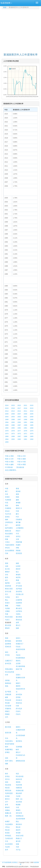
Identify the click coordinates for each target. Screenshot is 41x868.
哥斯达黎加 (9, 669)
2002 (19, 417)
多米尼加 (19, 694)
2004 (7, 417)
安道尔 (7, 603)
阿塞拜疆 (19, 542)
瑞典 (17, 628)
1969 (7, 436)
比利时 (18, 566)
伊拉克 (7, 548)
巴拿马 (18, 711)
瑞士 (17, 572)
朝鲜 (7, 520)
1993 (13, 422)
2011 (25, 411)
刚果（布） (9, 816)
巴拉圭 (18, 647)
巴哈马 (18, 714)
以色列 (7, 536)
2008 (13, 414)
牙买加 (7, 655)
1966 (25, 436)
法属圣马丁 (9, 661)
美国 (7, 638)
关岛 (7, 738)
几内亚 (18, 796)
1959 (7, 442)
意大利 (7, 569)
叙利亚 (18, 525)
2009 (7, 414)
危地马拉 (19, 703)
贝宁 (7, 802)
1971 (25, 434)
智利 (7, 652)
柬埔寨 (18, 503)
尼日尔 (7, 779)
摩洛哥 (7, 807)
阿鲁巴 (7, 711)
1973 (13, 434)
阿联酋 (18, 551)
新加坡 (18, 491)
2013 (13, 411)
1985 (32, 425)
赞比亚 (18, 827)
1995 (32, 419)
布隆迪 (7, 810)
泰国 (17, 494)
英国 (7, 563)
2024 (7, 405)
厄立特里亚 (9, 844)
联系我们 (15, 862)
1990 (32, 422)
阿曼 (7, 539)
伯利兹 (7, 680)
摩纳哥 (7, 628)
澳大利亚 (8, 727)
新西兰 (18, 727)
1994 (7, 422)
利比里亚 (8, 785)
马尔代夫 (8, 514)
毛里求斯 (19, 785)
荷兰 (17, 597)
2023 (13, 405)
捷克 (7, 577)
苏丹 (7, 850)
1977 (19, 431)
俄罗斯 (7, 583)
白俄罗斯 (19, 600)
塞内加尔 (19, 824)
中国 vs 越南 (9, 464)
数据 (5, 7)
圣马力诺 (8, 591)
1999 (7, 419)
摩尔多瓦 (19, 608)
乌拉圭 (18, 655)
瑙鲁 (7, 764)
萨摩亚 (7, 752)
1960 (32, 439)
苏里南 (18, 697)
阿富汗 (18, 531)
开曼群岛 (8, 709)
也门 (7, 525)
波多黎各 (8, 644)
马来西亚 (8, 500)
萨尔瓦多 (19, 709)
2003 (13, 417)
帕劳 (17, 750)
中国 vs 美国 (9, 456)
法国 (7, 566)
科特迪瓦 (8, 836)
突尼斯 (18, 833)
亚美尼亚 (19, 553)
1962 (19, 439)
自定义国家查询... (11, 470)
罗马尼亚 (19, 586)
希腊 (17, 580)
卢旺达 (7, 827)
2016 (25, 408)
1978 (13, 431)
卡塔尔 (7, 542)
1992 (19, 422)
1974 (7, 434)
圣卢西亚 (8, 692)
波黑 (17, 622)
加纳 (7, 782)
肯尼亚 (7, 833)
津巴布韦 (19, 813)
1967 (19, 436)
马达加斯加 (9, 824)
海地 (7, 686)
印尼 (7, 503)
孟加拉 (7, 517)
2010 (32, 411)
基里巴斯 (8, 733)
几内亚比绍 (9, 838)
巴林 (7, 553)
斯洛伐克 (19, 620)
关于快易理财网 (7, 862)
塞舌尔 (7, 799)
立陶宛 (7, 611)
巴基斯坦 (8, 508)
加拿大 (18, 638)
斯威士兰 (19, 838)
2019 (7, 408)
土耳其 (18, 583)
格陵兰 (18, 683)
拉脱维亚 (19, 603)
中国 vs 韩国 (22, 464)
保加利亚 (8, 586)
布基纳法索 (20, 790)
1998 (13, 419)
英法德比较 (20, 467)
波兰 (7, 580)
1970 (32, 434)
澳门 (7, 491)
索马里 (18, 841)
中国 (7, 489)
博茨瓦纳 (8, 790)
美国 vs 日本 (9, 459)
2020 (32, 405)
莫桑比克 (8, 813)
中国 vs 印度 (22, 462)
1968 (13, 436)
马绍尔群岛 (9, 741)
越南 (17, 500)
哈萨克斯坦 (9, 528)
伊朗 (17, 548)
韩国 (17, 497)
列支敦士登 (20, 594)
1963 (13, 439)
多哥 (7, 805)
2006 (25, 414)
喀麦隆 (18, 805)
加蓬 (17, 844)
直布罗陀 (19, 591)
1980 (32, 428)
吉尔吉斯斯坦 (10, 551)
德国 (17, 563)
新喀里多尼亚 (20, 761)
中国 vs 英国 (9, 462)
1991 (25, 422)
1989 (7, 425)
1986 (25, 425)
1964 (7, 439)
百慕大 (18, 675)
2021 (25, 405)
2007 (19, 414)
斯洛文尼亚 (9, 589)
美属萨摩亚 (9, 750)
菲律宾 (7, 497)
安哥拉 (7, 776)
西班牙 (18, 569)
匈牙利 (18, 577)
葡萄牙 (7, 572)
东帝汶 (18, 536)
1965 (32, 436)
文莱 (17, 539)
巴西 (17, 706)
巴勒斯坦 (19, 520)
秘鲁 (7, 697)
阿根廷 (7, 714)
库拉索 (7, 703)
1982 (19, 428)
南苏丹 (18, 830)
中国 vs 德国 (22, 459)
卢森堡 (18, 606)
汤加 (7, 758)
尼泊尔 (7, 511)
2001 (25, 417)
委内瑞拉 (8, 641)
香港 (17, 489)
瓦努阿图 (19, 747)
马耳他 (7, 597)
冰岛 (7, 575)
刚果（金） (20, 799)
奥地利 (18, 575)
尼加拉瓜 (8, 647)
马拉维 (7, 847)
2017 (19, 408)
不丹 (17, 534)
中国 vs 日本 (22, 456)
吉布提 (7, 796)
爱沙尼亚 (8, 625)
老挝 (7, 505)
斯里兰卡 (19, 508)
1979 (7, 431)
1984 (7, 428)
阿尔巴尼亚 (9, 617)
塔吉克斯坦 (9, 534)
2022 (19, 405)
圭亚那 (18, 663)
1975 (32, 431)
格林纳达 (8, 683)
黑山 (7, 600)
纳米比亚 (19, 779)
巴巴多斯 (8, 706)
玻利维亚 (19, 641)
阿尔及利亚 (20, 776)
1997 (19, 419)
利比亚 (7, 788)
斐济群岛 (19, 741)
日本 (7, 494)
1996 (25, 419)
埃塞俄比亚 (20, 816)
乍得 (17, 807)
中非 (7, 841)
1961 (25, 439)
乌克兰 (7, 620)
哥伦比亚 (8, 700)
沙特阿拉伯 (9, 522)
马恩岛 (18, 614)
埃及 (17, 774)
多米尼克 (8, 663)
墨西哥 (18, 686)
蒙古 (17, 514)
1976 (25, 431)
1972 (19, 434)
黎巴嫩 (18, 522)
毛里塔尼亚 (9, 793)
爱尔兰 (18, 625)
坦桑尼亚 (19, 788)
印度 (17, 511)
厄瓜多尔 (19, 700)
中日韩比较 (9, 467)
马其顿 (7, 608)
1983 (13, 428)
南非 (7, 774)
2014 (7, 411)
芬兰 (7, 594)
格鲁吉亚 (8, 531)
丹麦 (7, 614)
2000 (32, 417)
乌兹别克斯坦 (10, 545)
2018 (13, 408)
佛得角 (18, 782)
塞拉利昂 (19, 793)
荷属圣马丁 (20, 644)
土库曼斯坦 (20, 528)
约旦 (17, 517)
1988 (13, 425)
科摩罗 (7, 821)
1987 (19, 425)
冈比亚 (7, 830)
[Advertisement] (20, 30)
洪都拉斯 (8, 694)
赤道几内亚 (20, 836)
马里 (17, 847)
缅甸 (17, 505)
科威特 (18, 545)
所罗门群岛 (9, 761)
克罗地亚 (19, 589)
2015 (32, 408)
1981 (25, 428)
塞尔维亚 (19, 617)
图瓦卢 (18, 752)
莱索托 (18, 810)
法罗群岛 (19, 611)
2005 (32, 414)
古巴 (7, 717)
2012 (19, 411)
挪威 (7, 606)
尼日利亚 (19, 802)
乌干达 (18, 850)
